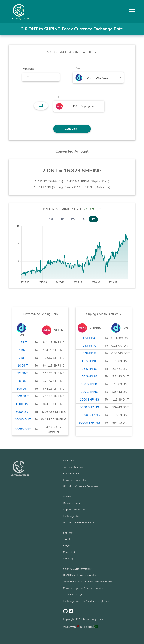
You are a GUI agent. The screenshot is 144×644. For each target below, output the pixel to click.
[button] (132, 11)
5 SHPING (89, 353)
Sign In (67, 539)
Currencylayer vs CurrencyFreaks (83, 588)
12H (52, 219)
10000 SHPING (89, 415)
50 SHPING (89, 376)
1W (73, 219)
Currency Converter (75, 480)
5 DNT (23, 358)
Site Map (68, 558)
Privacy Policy (71, 473)
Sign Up (68, 533)
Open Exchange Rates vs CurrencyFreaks (88, 582)
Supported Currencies (76, 509)
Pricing (67, 497)
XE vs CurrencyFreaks (76, 594)
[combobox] (98, 78)
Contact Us (70, 552)
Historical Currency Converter (81, 486)
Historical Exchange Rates (79, 522)
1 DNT (23, 343)
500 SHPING (90, 392)
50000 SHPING (89, 423)
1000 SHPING (89, 400)
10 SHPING (89, 361)
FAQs (66, 546)
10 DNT (23, 366)
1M (83, 219)
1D (63, 219)
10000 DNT (23, 419)
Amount (28, 69)
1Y (93, 219)
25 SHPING (89, 369)
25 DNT (23, 373)
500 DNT (23, 396)
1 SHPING (89, 338)
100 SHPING (90, 384)
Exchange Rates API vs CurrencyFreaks (87, 601)
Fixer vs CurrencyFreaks (77, 569)
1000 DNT (23, 404)
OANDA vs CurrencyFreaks (79, 575)
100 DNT (23, 389)
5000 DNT (23, 412)
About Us (69, 461)
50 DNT (23, 381)
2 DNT (23, 350)
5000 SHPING (89, 407)
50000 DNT (23, 429)
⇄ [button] (41, 106)
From (79, 68)
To (58, 97)
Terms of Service (73, 467)
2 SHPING (89, 346)
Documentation (72, 503)
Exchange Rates (73, 516)
